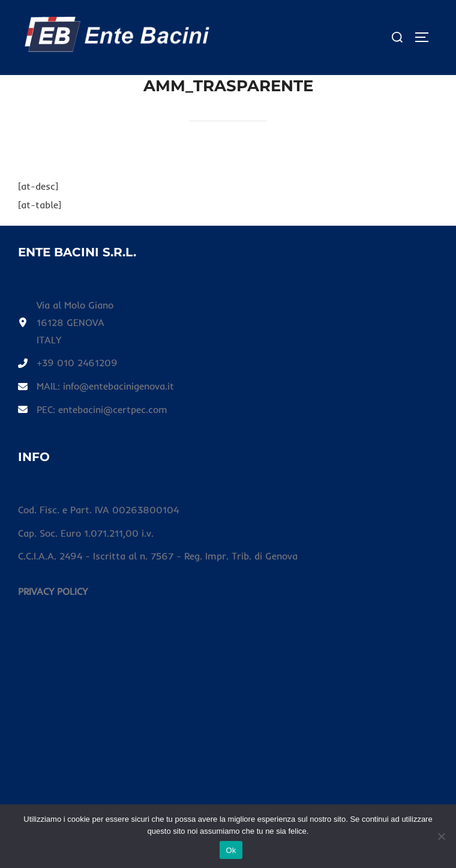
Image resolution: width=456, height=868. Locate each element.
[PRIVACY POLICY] (53, 592)
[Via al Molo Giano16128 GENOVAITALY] (66, 322)
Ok (231, 850)
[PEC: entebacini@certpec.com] (93, 410)
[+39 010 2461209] (68, 363)
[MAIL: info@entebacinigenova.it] (96, 386)
